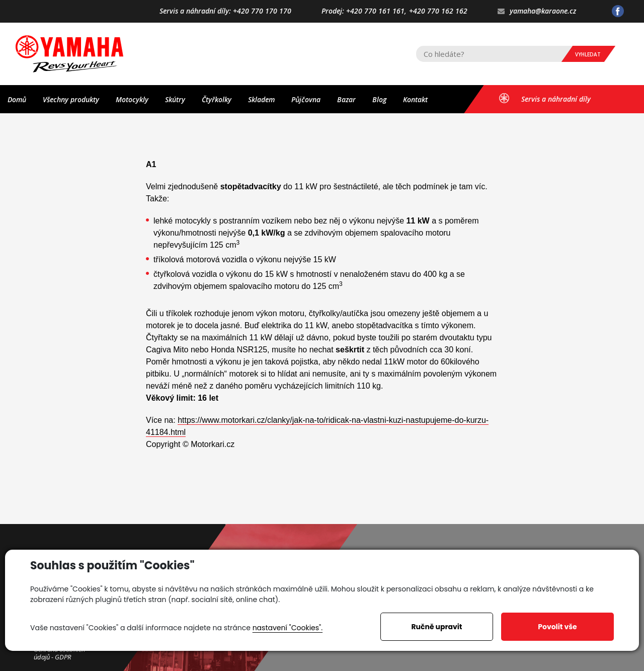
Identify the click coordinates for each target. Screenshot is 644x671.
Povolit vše (557, 627)
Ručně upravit (436, 627)
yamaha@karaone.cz (537, 11)
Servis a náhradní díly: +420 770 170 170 (225, 11)
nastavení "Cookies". (288, 628)
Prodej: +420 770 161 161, (364, 11)
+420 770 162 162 (438, 11)
